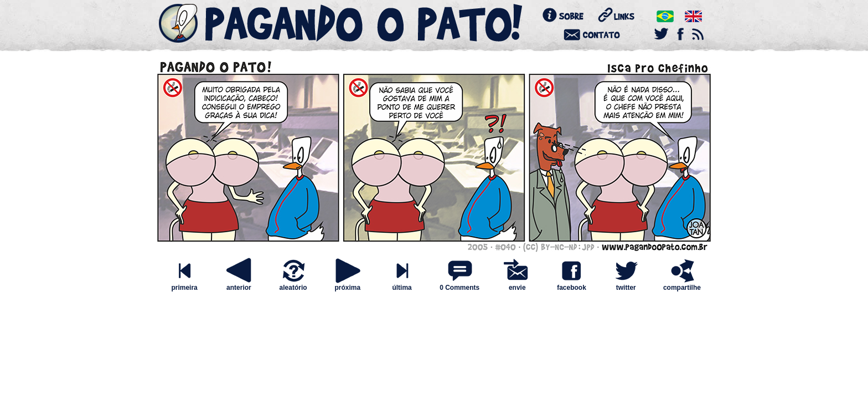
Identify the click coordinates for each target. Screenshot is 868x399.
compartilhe (682, 285)
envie (517, 285)
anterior (239, 285)
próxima (348, 285)
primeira (184, 285)
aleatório (293, 285)
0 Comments (459, 288)
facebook (571, 285)
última (402, 285)
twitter (626, 285)
